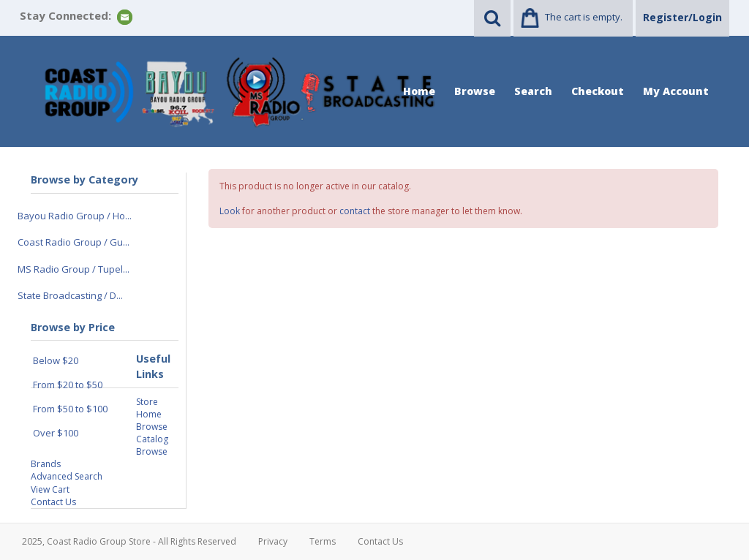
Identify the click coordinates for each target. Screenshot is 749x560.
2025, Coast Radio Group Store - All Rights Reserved (129, 541)
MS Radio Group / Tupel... (74, 269)
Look (230, 211)
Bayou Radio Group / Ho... (75, 216)
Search (533, 91)
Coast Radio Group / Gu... (74, 242)
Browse (475, 91)
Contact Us (53, 502)
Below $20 (56, 360)
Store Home (149, 408)
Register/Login (682, 17)
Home (419, 91)
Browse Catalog (152, 433)
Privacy (273, 541)
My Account (676, 91)
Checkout (598, 91)
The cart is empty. (584, 17)
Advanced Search (67, 476)
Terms (323, 541)
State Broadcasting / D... (70, 295)
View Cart (50, 489)
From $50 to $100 (70, 409)
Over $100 (56, 433)
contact (355, 211)
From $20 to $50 (68, 385)
